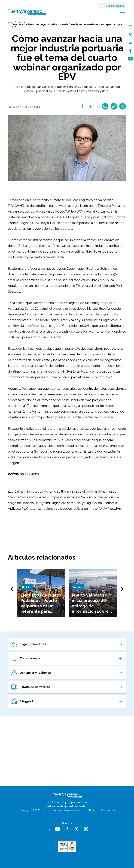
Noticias (23, 22)
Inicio (11, 22)
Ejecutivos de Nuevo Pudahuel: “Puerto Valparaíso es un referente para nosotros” (41, 606)
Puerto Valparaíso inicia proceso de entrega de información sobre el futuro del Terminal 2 (93, 606)
